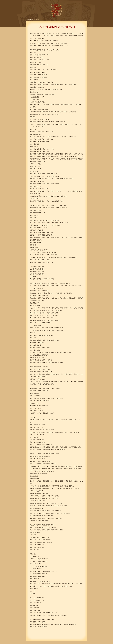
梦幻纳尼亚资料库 (30, 19)
